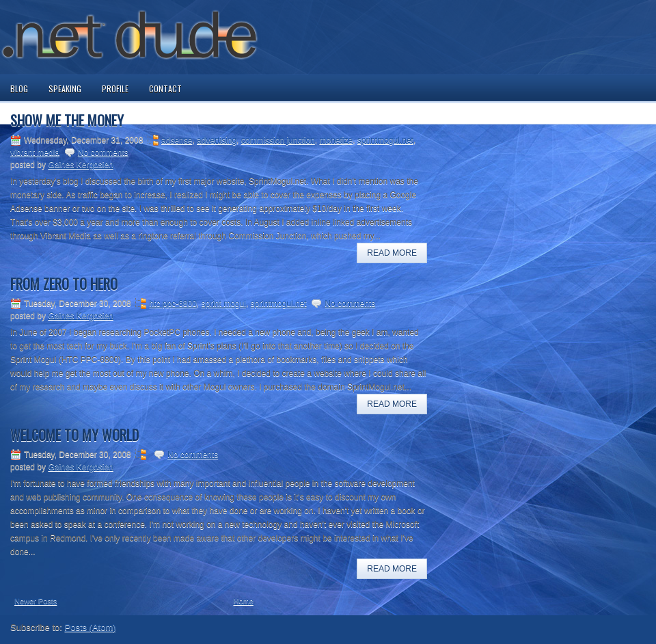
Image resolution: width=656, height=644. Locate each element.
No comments (103, 152)
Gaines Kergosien (80, 165)
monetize (336, 140)
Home (244, 601)
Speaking (65, 89)
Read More (392, 253)
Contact (165, 89)
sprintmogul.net (385, 140)
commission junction (278, 140)
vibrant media (35, 152)
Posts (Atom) (91, 627)
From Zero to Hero (64, 284)
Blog (19, 89)
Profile (115, 89)
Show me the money (67, 120)
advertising (217, 140)
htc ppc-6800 (173, 304)
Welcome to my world (74, 435)
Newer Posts (36, 601)
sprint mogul (224, 304)
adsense (177, 140)
